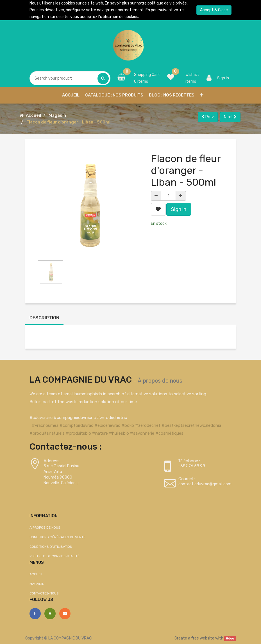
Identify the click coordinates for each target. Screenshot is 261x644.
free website (203, 638)
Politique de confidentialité (55, 556)
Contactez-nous (44, 593)
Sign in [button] (179, 209)
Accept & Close (214, 10)
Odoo (230, 639)
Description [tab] (44, 318)
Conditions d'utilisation (51, 547)
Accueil (33, 115)
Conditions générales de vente (57, 537)
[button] (202, 95)
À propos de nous (160, 381)
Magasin (57, 115)
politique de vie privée (167, 3)
